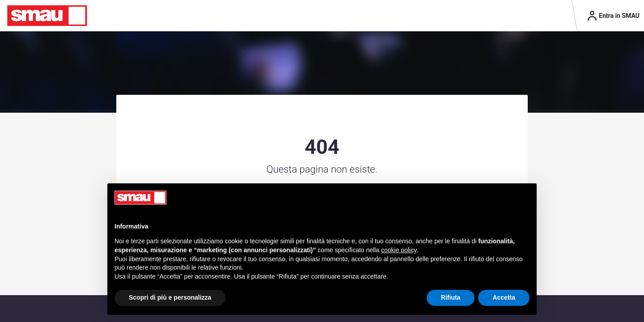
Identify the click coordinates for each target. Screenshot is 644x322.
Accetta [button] (504, 297)
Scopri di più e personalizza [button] (170, 297)
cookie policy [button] (399, 250)
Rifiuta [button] (451, 297)
